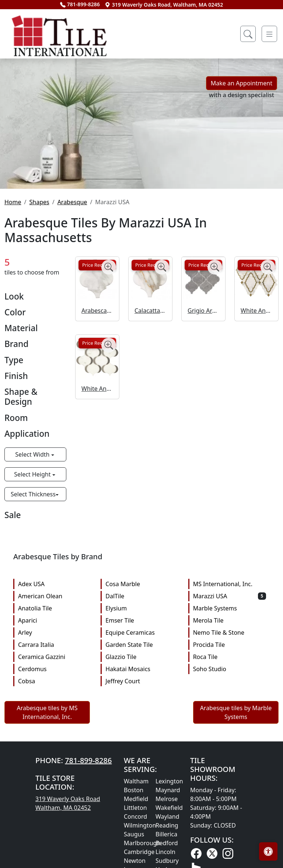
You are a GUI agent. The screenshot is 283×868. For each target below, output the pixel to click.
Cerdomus (55, 669)
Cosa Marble (142, 584)
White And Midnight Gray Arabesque (97, 389)
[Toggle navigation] (269, 34)
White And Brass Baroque (256, 311)
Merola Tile (230, 620)
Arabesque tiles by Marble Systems (236, 712)
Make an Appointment (242, 83)
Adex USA (55, 584)
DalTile (142, 596)
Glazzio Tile (142, 657)
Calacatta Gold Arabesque (150, 311)
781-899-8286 (80, 4)
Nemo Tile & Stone (230, 633)
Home (13, 202)
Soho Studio (230, 669)
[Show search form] (248, 34)
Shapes (39, 202)
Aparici (55, 620)
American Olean (55, 596)
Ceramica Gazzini (55, 657)
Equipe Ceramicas (142, 633)
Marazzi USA (230, 596)
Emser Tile (142, 620)
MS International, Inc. (230, 584)
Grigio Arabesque (203, 311)
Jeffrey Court (142, 681)
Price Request (97, 265)
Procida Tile (230, 645)
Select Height (33, 474)
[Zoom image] (109, 267)
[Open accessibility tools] (268, 851)
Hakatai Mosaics (142, 669)
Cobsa (55, 681)
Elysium (142, 608)
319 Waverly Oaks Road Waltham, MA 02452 (68, 803)
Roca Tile (230, 657)
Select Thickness (33, 494)
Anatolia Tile (55, 608)
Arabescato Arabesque (97, 311)
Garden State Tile (142, 645)
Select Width (33, 454)
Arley (55, 633)
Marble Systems (230, 608)
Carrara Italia (55, 645)
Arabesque (72, 202)
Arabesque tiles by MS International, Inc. (47, 712)
